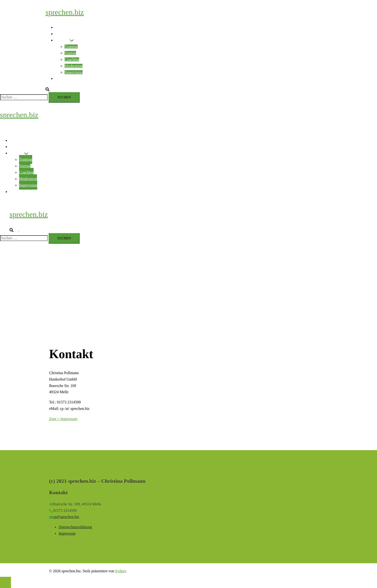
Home (60, 27)
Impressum (67, 533)
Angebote (62, 40)
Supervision (74, 72)
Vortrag (70, 53)
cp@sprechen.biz (66, 517)
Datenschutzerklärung (75, 527)
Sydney (121, 571)
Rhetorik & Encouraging (74, 34)
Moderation (74, 66)
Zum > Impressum (63, 419)
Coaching (72, 59)
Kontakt (61, 78)
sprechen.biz (65, 12)
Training (71, 47)
